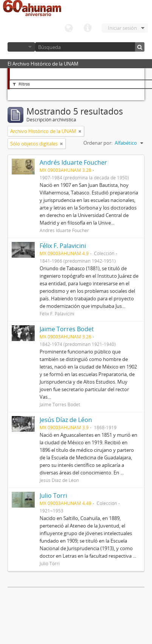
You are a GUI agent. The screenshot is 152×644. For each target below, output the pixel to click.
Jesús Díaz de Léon (66, 420)
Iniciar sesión (122, 28)
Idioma (69, 28)
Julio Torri (53, 496)
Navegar (21, 47)
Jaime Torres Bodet (67, 329)
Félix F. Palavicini (63, 246)
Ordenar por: (98, 143)
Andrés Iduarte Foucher (73, 162)
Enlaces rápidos (88, 28)
